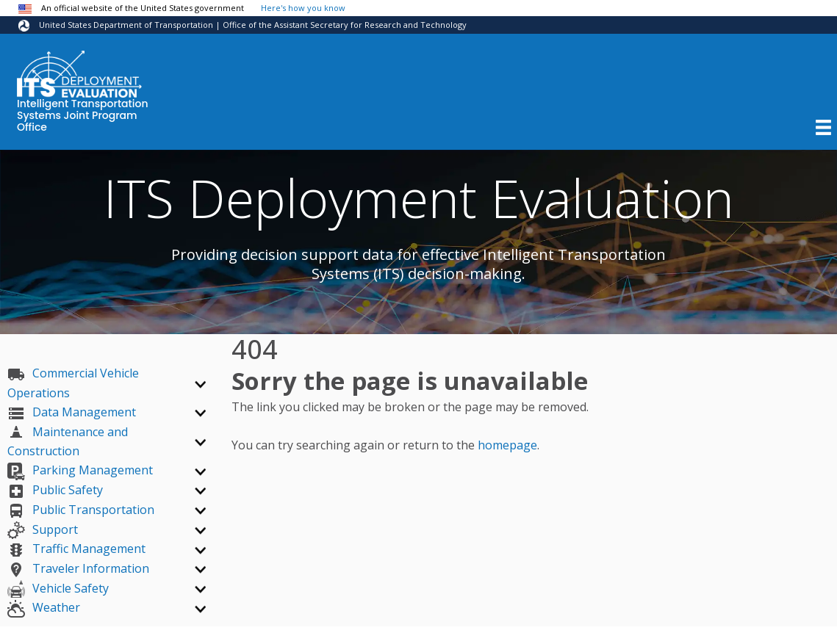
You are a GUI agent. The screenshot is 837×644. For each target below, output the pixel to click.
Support (43, 529)
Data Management (72, 412)
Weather (44, 607)
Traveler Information (78, 568)
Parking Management (80, 470)
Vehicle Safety (58, 588)
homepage (507, 445)
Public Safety (55, 490)
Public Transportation (81, 510)
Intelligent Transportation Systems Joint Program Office (83, 116)
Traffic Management (76, 549)
